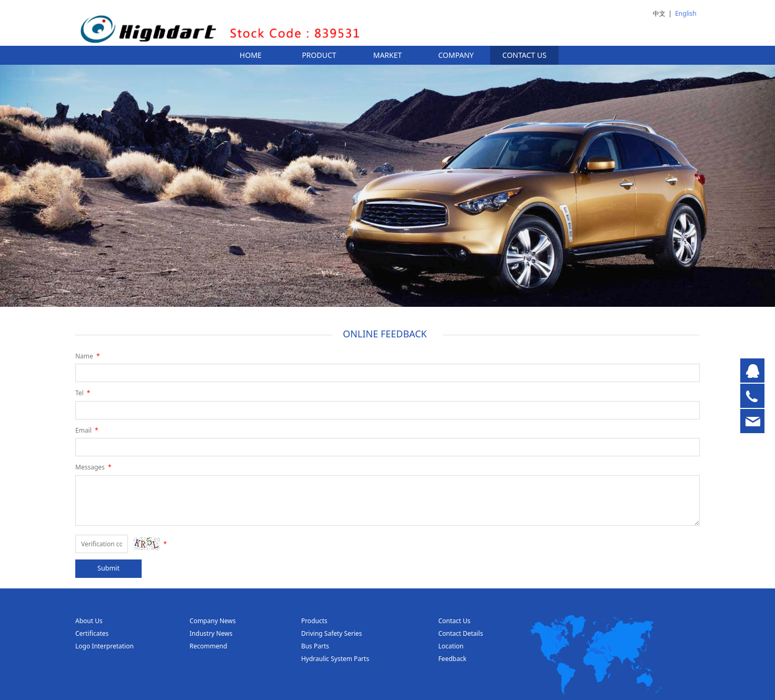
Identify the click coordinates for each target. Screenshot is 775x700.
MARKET (388, 55)
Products (314, 621)
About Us (89, 621)
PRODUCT (319, 55)
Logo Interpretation (105, 646)
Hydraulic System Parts (335, 659)
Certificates (92, 633)
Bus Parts (315, 646)
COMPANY (456, 55)
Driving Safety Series (332, 633)
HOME (251, 55)
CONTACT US (524, 55)
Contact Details (460, 633)
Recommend (208, 646)
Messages (94, 467)
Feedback (452, 659)
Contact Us (454, 621)
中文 (659, 13)
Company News (213, 621)
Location (451, 646)
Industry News (211, 633)
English (686, 13)
